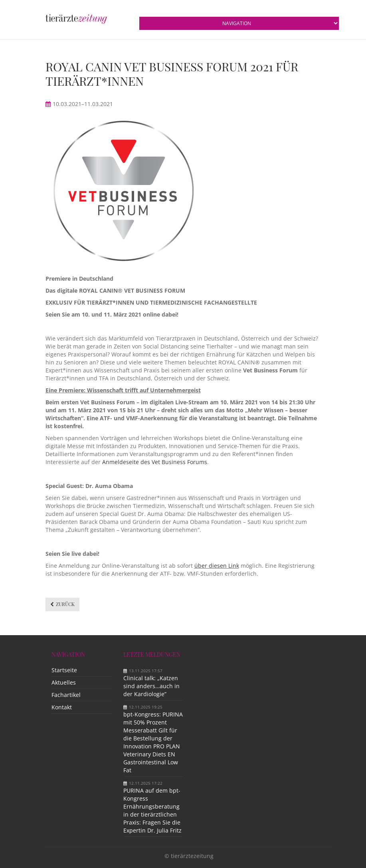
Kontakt (62, 707)
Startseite (64, 670)
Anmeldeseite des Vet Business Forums (155, 462)
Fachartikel (66, 695)
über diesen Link (217, 566)
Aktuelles (64, 682)
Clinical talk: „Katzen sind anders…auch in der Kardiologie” (151, 686)
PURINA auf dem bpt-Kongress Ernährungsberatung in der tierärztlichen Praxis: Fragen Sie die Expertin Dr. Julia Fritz (152, 810)
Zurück (65, 604)
